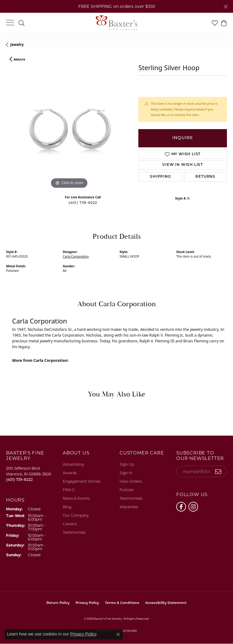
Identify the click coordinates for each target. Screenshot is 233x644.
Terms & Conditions (122, 603)
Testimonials (74, 532)
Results (19, 60)
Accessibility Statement (166, 603)
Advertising (73, 464)
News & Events (76, 498)
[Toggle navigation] (10, 23)
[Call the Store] (19, 480)
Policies (127, 490)
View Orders (131, 481)
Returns (205, 177)
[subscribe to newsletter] (218, 471)
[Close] (226, 7)
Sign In (126, 473)
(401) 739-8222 (83, 203)
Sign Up (127, 464)
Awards (70, 473)
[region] (69, 127)
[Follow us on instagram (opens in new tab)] (193, 507)
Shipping (160, 177)
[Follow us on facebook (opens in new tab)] (181, 507)
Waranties (129, 507)
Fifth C (69, 490)
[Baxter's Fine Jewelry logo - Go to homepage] (116, 23)
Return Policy (58, 603)
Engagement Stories (82, 481)
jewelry (17, 45)
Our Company (76, 515)
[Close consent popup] (118, 634)
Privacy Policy (87, 603)
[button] (22, 23)
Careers (70, 524)
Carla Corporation (76, 256)
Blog (67, 507)
